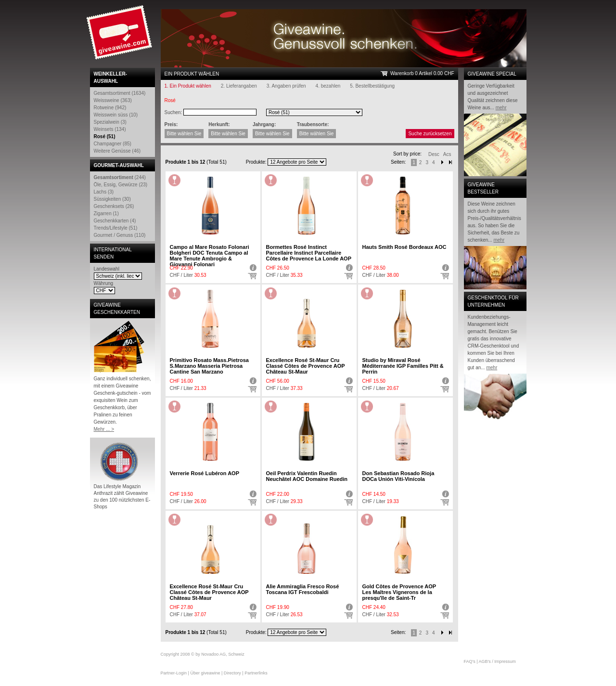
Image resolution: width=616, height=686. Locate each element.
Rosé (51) (105, 136)
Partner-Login (174, 673)
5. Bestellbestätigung (372, 86)
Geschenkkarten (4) (115, 221)
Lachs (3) (104, 192)
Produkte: (256, 162)
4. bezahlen (328, 86)
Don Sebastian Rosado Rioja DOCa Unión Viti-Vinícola (398, 476)
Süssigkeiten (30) (112, 199)
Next (442, 162)
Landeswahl (107, 269)
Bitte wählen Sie (184, 134)
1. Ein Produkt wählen (188, 86)
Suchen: (173, 112)
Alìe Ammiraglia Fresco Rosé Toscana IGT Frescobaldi (303, 589)
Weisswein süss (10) (116, 115)
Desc (434, 154)
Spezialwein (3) (110, 122)
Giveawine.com (120, 36)
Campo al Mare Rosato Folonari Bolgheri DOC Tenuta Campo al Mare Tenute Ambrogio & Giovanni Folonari (210, 256)
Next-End (450, 162)
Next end (450, 633)
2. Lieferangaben (239, 86)
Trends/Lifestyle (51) (116, 228)
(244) (120, 177)
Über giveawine (205, 673)
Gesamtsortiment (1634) (120, 93)
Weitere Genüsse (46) (117, 151)
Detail (252, 268)
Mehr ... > (104, 429)
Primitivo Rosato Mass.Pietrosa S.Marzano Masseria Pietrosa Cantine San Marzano (209, 366)
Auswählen (252, 276)
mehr (501, 108)
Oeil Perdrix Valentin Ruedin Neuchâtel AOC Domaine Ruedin (307, 476)
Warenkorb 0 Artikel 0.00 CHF (422, 73)
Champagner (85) (113, 144)
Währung (104, 283)
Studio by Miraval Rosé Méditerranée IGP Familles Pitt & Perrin (403, 366)
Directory (232, 673)
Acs (447, 154)
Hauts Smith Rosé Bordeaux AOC (404, 247)
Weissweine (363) (113, 100)
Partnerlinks (256, 673)
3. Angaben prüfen (286, 86)
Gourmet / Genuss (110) (120, 235)
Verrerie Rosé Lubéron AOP (205, 473)
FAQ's (470, 661)
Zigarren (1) (106, 214)
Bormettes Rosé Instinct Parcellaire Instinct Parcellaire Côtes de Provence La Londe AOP (309, 253)
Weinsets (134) (110, 129)
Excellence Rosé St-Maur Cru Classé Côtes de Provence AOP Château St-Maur (306, 366)
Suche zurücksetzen (430, 134)
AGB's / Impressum (497, 661)
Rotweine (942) (110, 108)
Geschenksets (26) (114, 206)
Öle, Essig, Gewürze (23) (121, 185)
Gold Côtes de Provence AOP (399, 592)
